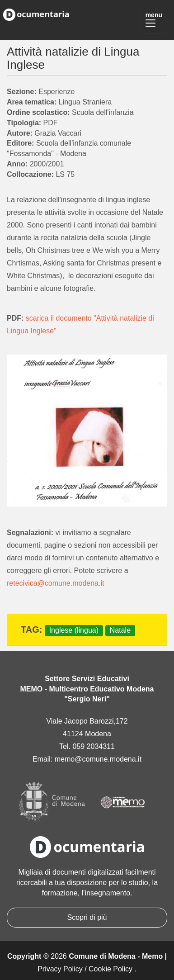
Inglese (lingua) (74, 630)
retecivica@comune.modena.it (55, 583)
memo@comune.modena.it (98, 759)
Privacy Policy (60, 969)
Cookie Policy (111, 969)
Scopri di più (87, 917)
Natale (120, 630)
